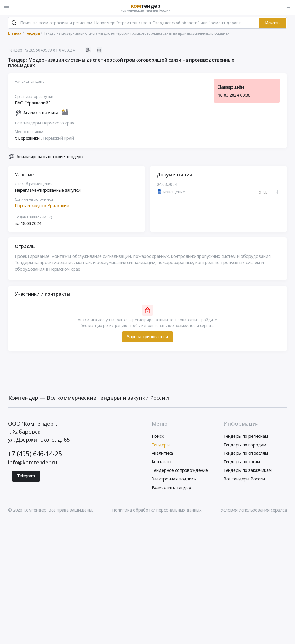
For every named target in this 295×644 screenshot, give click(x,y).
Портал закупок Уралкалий (42, 206)
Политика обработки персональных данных (157, 510)
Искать (272, 23)
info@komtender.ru (33, 463)
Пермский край (58, 138)
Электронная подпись (174, 479)
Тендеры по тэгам (242, 462)
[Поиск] (14, 23)
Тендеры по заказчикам (247, 470)
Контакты (161, 462)
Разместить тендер (172, 488)
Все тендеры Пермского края (45, 123)
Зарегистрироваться (147, 337)
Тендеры (161, 445)
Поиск (158, 436)
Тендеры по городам (245, 445)
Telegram (26, 476)
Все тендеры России (244, 479)
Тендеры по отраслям (246, 454)
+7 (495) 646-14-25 (35, 454)
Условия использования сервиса (254, 510)
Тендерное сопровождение (180, 470)
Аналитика (162, 454)
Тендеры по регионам (246, 436)
